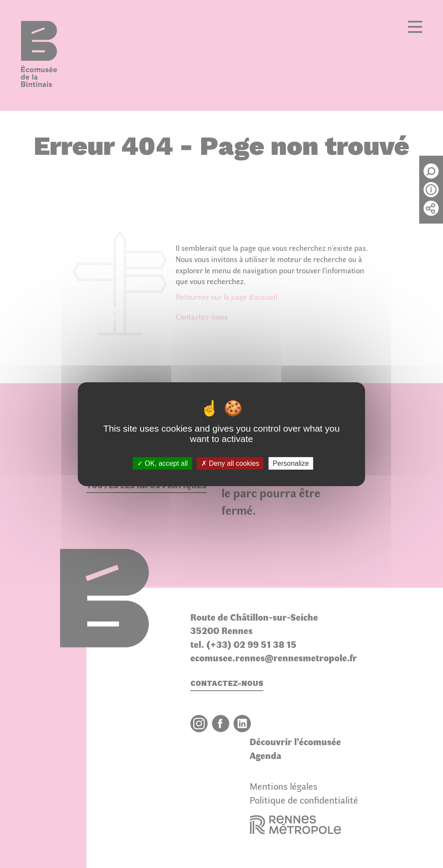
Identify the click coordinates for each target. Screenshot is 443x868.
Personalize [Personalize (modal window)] (291, 463)
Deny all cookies (230, 463)
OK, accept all (162, 463)
